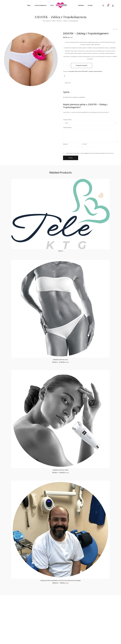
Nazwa (66, 144)
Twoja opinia (68, 128)
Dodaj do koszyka (82, 65)
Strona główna (47, 21)
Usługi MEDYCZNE (73, 71)
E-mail (85, 144)
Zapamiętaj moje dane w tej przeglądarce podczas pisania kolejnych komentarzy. (90, 153)
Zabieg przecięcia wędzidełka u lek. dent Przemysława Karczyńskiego (61, 581)
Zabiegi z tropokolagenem (96, 71)
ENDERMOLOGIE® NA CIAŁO (61, 360)
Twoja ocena (67, 120)
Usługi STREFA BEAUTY (83, 71)
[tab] (68, 83)
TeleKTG (61, 251)
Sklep (54, 21)
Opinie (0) (68, 83)
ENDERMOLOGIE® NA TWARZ (61, 470)
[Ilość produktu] (67, 65)
